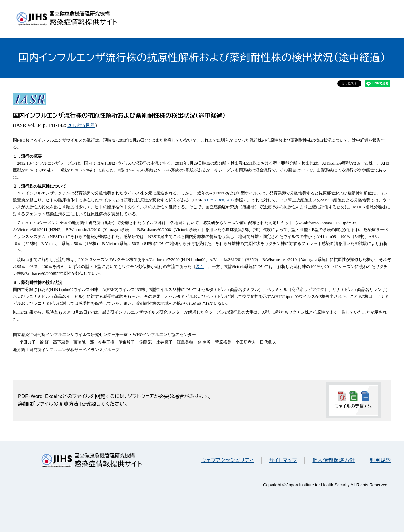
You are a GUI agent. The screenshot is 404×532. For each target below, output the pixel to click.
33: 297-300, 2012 (219, 200)
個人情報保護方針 (333, 460)
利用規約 (381, 460)
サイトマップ (283, 460)
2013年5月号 (81, 125)
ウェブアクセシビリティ (228, 460)
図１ (200, 266)
